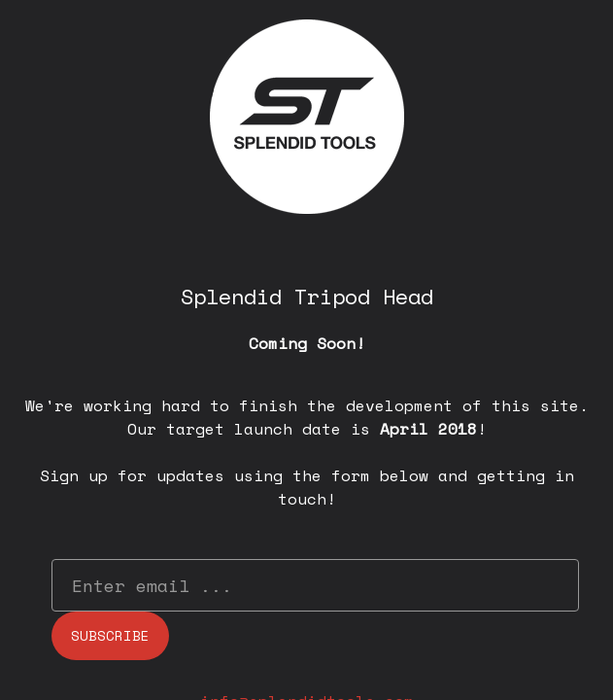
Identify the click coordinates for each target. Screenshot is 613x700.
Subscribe (110, 635)
